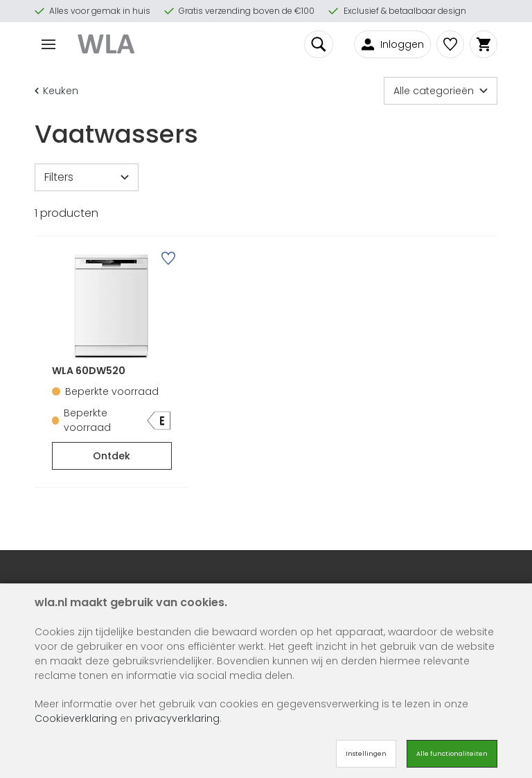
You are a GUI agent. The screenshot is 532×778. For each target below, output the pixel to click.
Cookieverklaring (76, 718)
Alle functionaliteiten (452, 754)
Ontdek (112, 456)
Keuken (56, 91)
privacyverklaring (177, 718)
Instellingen (366, 754)
